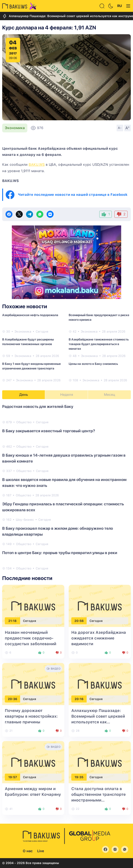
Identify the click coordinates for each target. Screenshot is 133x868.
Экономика (15, 128)
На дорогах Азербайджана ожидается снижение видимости (99, 638)
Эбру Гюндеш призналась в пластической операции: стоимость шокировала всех (63, 507)
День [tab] (24, 395)
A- (120, 128)
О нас (28, 851)
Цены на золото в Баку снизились (93, 364)
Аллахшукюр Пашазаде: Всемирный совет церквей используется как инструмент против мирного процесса (98, 722)
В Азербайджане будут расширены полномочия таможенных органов (28, 342)
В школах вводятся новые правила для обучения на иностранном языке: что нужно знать (64, 483)
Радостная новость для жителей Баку (38, 406)
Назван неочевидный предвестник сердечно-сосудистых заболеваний (31, 638)
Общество (24, 422)
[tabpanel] (66, 487)
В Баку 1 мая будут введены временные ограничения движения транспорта (31, 366)
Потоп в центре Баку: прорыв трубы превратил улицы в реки (60, 553)
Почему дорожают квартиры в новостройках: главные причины (31, 716)
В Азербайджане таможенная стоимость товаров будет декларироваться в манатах (99, 344)
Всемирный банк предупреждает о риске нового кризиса (99, 317)
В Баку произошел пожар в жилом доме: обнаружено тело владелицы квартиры (58, 531)
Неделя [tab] (67, 395)
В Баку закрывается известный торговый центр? (49, 431)
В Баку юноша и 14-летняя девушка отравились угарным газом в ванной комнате (64, 458)
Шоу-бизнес (25, 520)
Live (41, 851)
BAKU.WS (37, 165)
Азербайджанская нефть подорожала (30, 315)
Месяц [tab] (109, 395)
